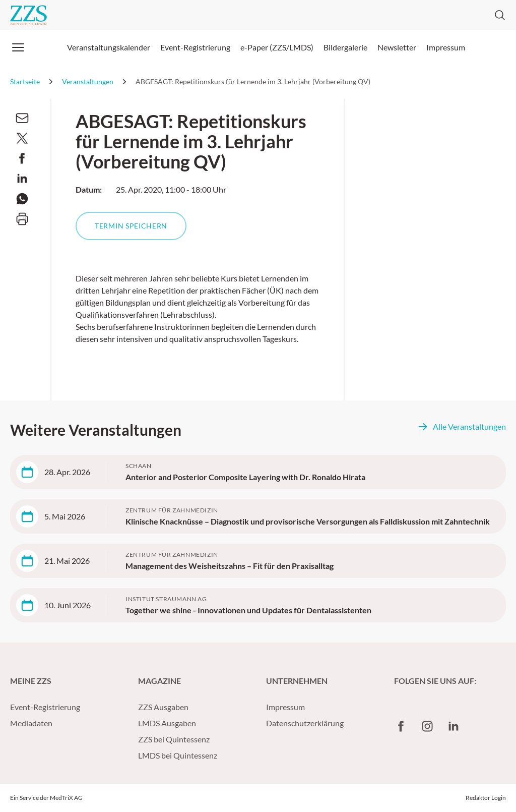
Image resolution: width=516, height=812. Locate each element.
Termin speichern (131, 226)
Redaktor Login (486, 798)
